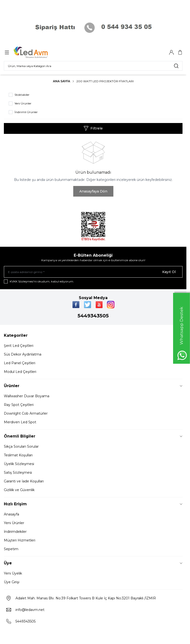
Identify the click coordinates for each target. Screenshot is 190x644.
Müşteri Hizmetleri (20, 540)
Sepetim (11, 549)
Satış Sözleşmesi (18, 473)
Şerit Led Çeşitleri (19, 346)
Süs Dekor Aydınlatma (23, 354)
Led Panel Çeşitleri (20, 363)
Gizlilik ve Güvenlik (19, 490)
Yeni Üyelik (13, 573)
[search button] (176, 66)
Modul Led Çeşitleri (20, 372)
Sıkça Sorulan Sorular (21, 446)
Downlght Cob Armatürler (26, 413)
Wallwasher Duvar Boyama (27, 396)
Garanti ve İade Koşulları (24, 481)
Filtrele (93, 128)
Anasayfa (11, 514)
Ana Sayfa (62, 81)
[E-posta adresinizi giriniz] (93, 272)
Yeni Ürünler (14, 523)
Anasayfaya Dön (93, 191)
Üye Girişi (12, 582)
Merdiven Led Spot (20, 422)
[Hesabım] (171, 52)
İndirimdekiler (15, 532)
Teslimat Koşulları (18, 455)
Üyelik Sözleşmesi (19, 464)
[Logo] (37, 52)
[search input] (93, 66)
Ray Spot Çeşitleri (19, 405)
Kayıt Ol (169, 272)
